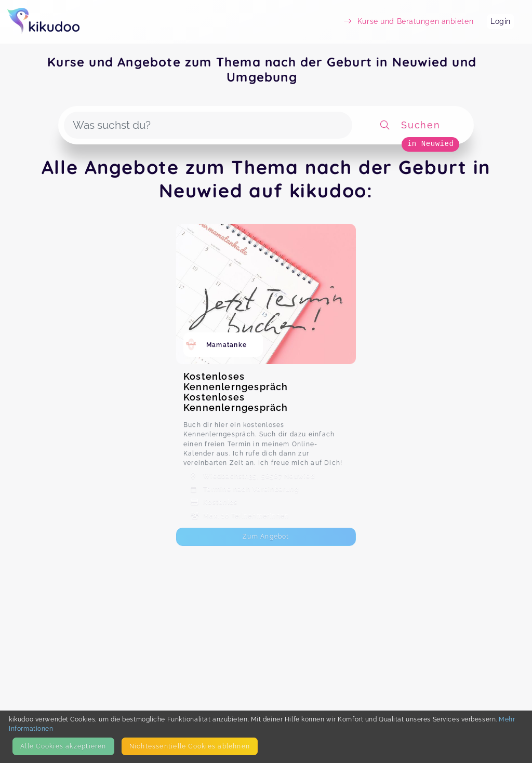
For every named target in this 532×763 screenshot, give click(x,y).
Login (501, 21)
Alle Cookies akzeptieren (63, 746)
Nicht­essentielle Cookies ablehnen (190, 746)
